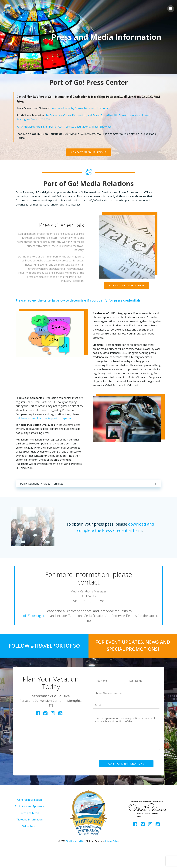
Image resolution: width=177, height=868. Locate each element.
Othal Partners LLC (75, 859)
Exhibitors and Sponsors (30, 824)
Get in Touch (30, 844)
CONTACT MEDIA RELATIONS (127, 780)
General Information (30, 818)
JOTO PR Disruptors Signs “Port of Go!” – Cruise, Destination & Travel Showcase (65, 128)
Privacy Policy (112, 859)
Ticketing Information (29, 838)
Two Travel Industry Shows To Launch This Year (81, 110)
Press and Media (30, 831)
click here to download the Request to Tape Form (46, 430)
